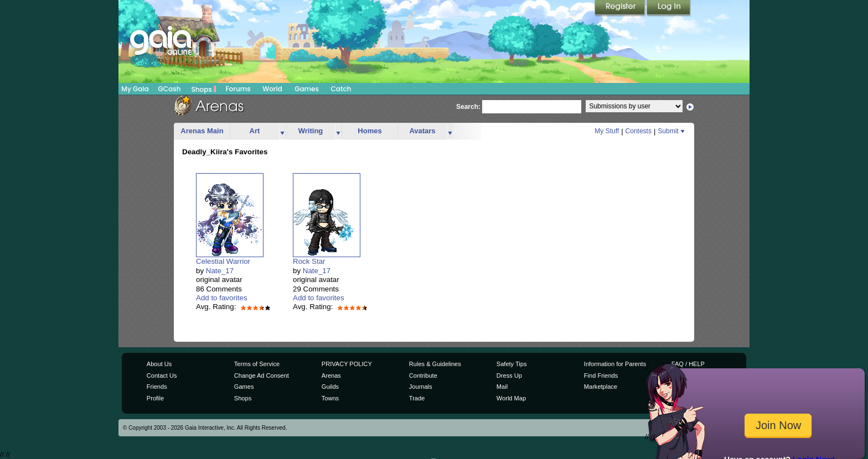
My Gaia (135, 89)
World (272, 89)
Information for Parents (615, 364)
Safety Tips (512, 364)
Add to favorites (222, 298)
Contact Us (162, 375)
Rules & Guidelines (435, 364)
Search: (468, 107)
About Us (159, 364)
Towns (330, 398)
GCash (170, 89)
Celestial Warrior (223, 261)
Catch (341, 89)
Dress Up (509, 375)
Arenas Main (202, 131)
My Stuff (607, 131)
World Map (511, 398)
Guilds (330, 387)
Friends (157, 387)
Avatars (422, 131)
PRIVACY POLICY (347, 364)
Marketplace (601, 387)
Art (255, 131)
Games (307, 89)
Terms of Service (257, 364)
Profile (155, 398)
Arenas (331, 375)
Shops (204, 89)
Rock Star (309, 261)
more (282, 131)
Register (621, 8)
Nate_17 (220, 271)
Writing (311, 131)
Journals (421, 387)
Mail (502, 387)
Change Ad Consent (262, 375)
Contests (639, 131)
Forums (238, 89)
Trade (417, 398)
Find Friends (601, 375)
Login (669, 8)
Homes (370, 131)
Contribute (423, 375)
